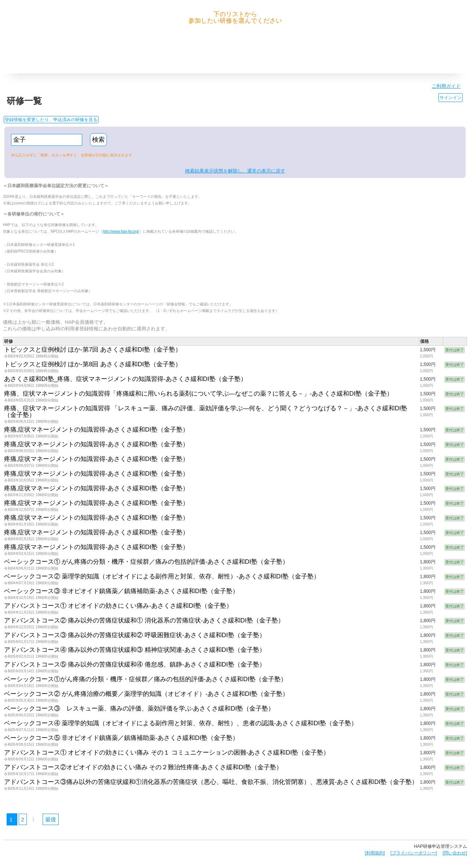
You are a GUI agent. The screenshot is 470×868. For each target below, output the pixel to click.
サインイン (451, 98)
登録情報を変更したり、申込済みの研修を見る (51, 120)
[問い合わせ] (455, 853)
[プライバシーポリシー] (414, 853)
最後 (51, 819)
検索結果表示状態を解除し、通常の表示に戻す (235, 171)
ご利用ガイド (446, 86)
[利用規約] (375, 853)
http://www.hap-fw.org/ (121, 231)
